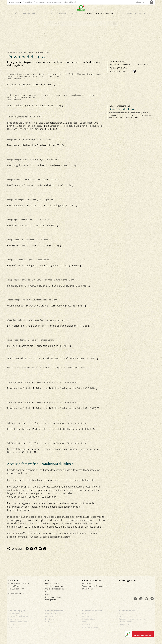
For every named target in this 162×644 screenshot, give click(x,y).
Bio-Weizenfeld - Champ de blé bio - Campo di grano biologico (47, 326)
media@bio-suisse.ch (120, 71)
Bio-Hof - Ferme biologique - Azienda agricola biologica (43, 266)
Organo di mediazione (55, 589)
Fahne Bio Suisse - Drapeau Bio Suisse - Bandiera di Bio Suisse (47, 286)
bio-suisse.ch (15, 2)
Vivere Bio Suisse (136, 18)
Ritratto (85, 613)
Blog (121, 613)
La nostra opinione (53, 616)
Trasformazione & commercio (48, 2)
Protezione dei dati (53, 597)
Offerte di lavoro (52, 583)
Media (31, 52)
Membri (86, 616)
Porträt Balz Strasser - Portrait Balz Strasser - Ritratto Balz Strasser (50, 429)
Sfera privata (51, 600)
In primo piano (51, 619)
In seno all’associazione (92, 627)
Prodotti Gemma (126, 616)
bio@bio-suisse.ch (16, 593)
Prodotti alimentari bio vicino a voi (134, 619)
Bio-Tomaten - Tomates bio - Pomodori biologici (39, 185)
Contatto (86, 624)
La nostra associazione (99, 18)
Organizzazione (89, 619)
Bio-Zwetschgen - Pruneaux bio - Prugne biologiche (41, 206)
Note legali (50, 594)
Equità (11, 624)
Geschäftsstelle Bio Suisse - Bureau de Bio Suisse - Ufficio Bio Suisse (52, 359)
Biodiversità (13, 619)
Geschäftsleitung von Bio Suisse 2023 (34, 106)
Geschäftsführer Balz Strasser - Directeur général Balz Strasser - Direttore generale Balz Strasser (53, 450)
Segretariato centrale (54, 586)
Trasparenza (14, 627)
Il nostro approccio (62, 18)
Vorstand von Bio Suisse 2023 (30, 85)
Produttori (28, 2)
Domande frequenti (54, 613)
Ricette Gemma (126, 622)
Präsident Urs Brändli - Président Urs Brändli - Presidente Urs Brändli (51, 388)
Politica (48, 622)
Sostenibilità (14, 613)
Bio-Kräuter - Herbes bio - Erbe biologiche (36, 145)
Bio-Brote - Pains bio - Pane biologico (33, 246)
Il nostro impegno (26, 18)
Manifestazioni (125, 624)
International (70, 2)
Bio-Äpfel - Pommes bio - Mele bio (32, 226)
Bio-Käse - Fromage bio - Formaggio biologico (38, 346)
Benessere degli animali (19, 616)
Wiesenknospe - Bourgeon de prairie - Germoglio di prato (46, 306)
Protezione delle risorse (19, 622)
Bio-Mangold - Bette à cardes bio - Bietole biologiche (42, 165)
